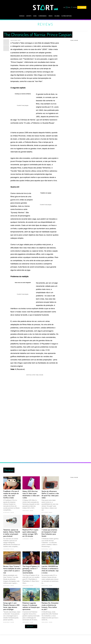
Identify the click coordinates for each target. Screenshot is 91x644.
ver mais (31, 626)
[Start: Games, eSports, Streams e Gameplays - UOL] (43, 8)
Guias (35, 16)
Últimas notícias (67, 16)
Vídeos (51, 16)
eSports (29, 16)
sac (64, 7)
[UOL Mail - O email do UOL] (68, 7)
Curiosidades (42, 16)
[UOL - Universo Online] (56, 9)
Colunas (57, 16)
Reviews (22, 16)
